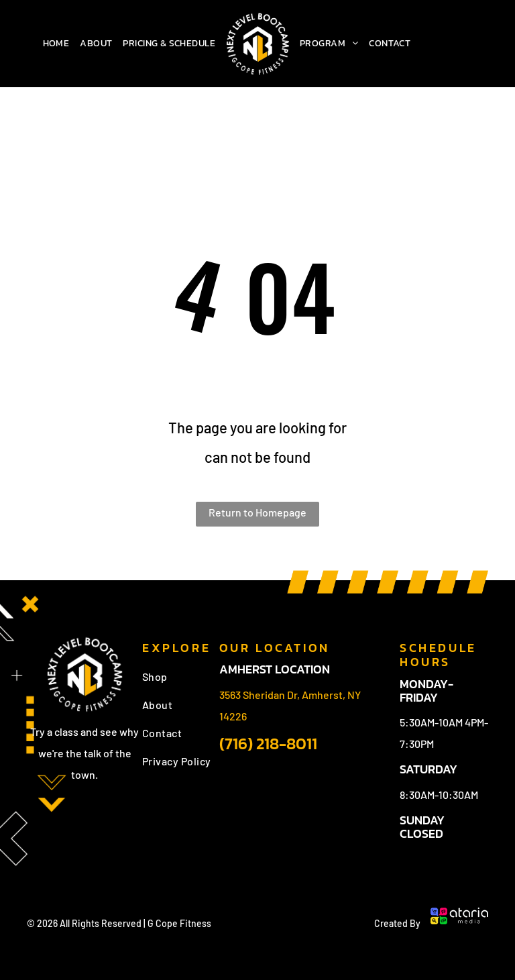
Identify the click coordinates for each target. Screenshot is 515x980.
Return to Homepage (257, 512)
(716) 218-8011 (268, 744)
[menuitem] (56, 44)
